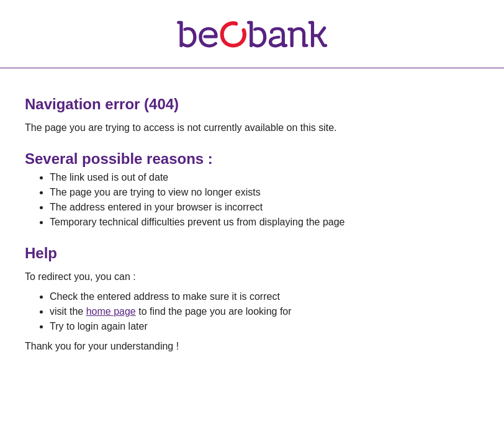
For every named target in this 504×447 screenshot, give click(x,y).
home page (111, 311)
